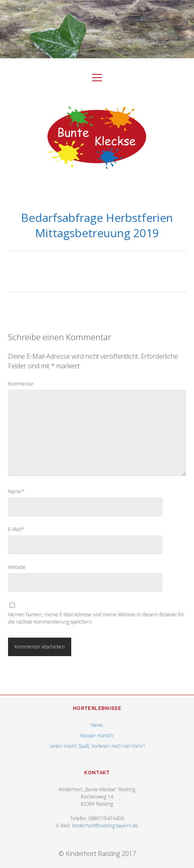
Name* (16, 491)
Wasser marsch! (97, 736)
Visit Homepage (97, 29)
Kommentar (21, 384)
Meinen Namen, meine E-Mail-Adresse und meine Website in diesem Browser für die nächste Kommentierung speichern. (96, 618)
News (97, 725)
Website (17, 567)
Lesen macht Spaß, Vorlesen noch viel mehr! (97, 746)
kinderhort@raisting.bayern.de (105, 826)
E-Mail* (16, 529)
